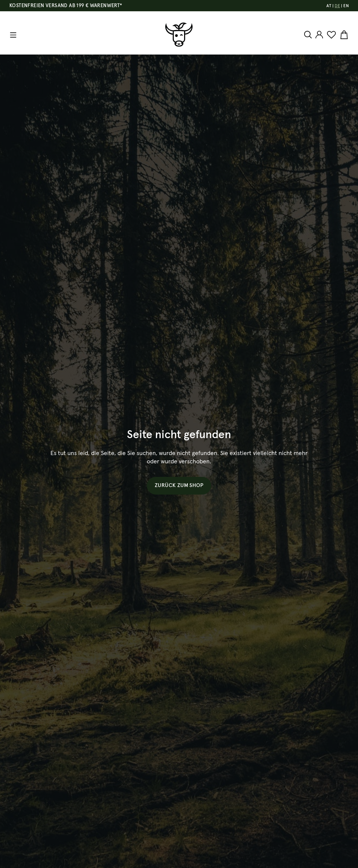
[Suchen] (309, 35)
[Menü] (13, 35)
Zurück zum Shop (179, 486)
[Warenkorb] (343, 35)
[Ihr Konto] (319, 35)
